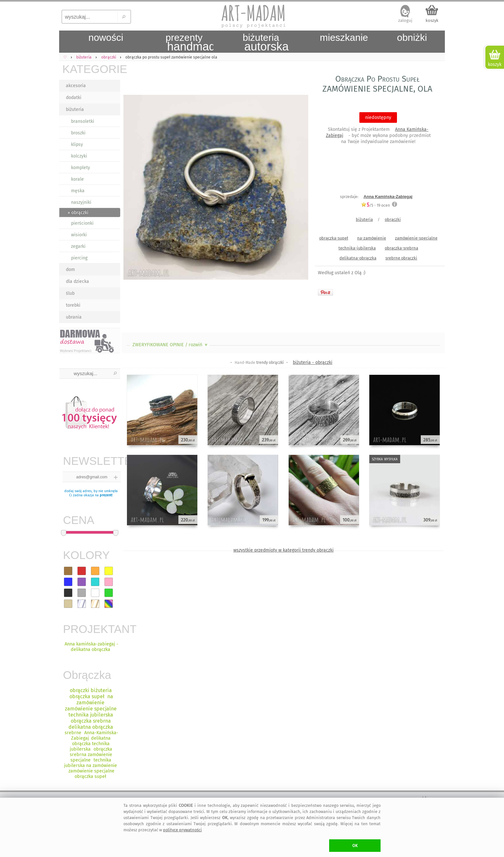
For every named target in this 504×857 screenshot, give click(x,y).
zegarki (78, 246)
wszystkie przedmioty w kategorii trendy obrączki (283, 550)
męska (78, 191)
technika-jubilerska (357, 248)
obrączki (393, 219)
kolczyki (79, 156)
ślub (70, 293)
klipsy (77, 144)
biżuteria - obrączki (313, 362)
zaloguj (405, 20)
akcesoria (76, 86)
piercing (79, 258)
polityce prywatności (182, 830)
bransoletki (83, 121)
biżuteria (75, 109)
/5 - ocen (375, 205)
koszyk (432, 20)
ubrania (74, 317)
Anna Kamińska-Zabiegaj (388, 197)
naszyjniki (81, 202)
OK (355, 846)
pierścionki (82, 223)
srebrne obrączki (401, 258)
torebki (73, 305)
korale (77, 179)
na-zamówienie (372, 238)
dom (70, 270)
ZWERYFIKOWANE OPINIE (171, 345)
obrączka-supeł (334, 238)
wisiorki (79, 235)
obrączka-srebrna (401, 248)
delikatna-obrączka (358, 258)
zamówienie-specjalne (416, 238)
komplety (81, 168)
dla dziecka (77, 281)
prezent (106, 495)
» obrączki (78, 213)
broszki (78, 133)
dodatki (74, 98)
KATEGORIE (91, 69)
